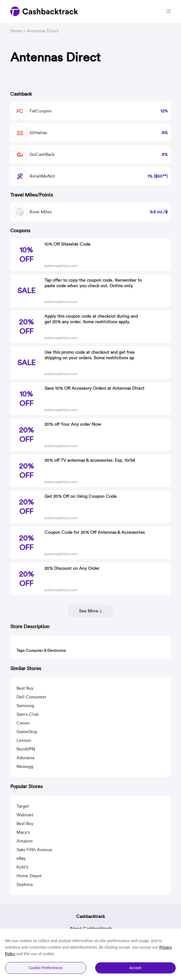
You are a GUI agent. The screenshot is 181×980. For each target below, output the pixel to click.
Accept (135, 968)
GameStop (27, 732)
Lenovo (24, 740)
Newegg (25, 766)
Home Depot (29, 876)
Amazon (25, 841)
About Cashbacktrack (91, 928)
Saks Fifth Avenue (34, 850)
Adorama (25, 758)
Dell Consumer (31, 697)
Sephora (25, 884)
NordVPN (26, 749)
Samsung (25, 706)
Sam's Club (28, 714)
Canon (23, 723)
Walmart (25, 815)
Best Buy (25, 688)
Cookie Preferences (46, 968)
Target (23, 806)
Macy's (23, 832)
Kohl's (22, 867)
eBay (21, 858)
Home (16, 31)
